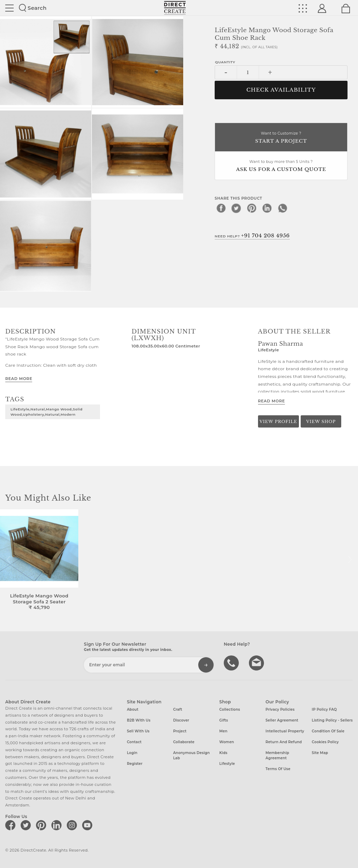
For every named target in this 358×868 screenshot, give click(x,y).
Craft (178, 709)
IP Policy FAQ (324, 709)
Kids (223, 753)
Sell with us (138, 731)
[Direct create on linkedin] (58, 825)
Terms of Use (278, 769)
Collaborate (184, 742)
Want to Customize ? (281, 138)
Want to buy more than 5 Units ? (281, 166)
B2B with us (139, 720)
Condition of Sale (328, 731)
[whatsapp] (282, 208)
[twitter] (236, 208)
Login (132, 753)
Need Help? (252, 236)
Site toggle (9, 8)
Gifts (224, 720)
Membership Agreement (278, 755)
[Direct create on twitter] (27, 825)
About (133, 709)
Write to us (257, 662)
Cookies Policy (325, 742)
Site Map (320, 753)
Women (227, 742)
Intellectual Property (285, 731)
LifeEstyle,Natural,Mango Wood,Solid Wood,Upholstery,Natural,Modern (46, 412)
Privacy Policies (280, 709)
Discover (181, 720)
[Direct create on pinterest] (42, 825)
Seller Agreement (282, 720)
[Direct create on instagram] (73, 825)
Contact (134, 742)
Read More (19, 379)
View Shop (321, 422)
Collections (230, 709)
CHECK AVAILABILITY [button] (281, 90)
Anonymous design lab (191, 755)
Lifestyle (227, 764)
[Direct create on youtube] (88, 825)
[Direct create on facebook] (12, 825)
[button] (350, 560)
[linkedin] (267, 208)
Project (180, 731)
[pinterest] (252, 208)
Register (135, 764)
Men (223, 731)
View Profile (278, 422)
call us (232, 662)
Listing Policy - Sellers (332, 720)
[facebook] (221, 208)
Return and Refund (284, 742)
